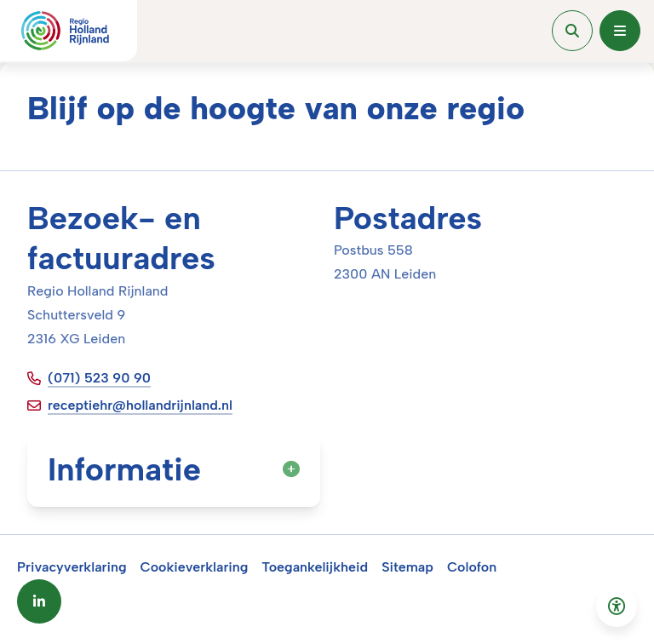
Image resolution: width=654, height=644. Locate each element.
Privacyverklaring (72, 567)
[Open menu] (620, 31)
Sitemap (407, 567)
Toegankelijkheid (315, 567)
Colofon (472, 567)
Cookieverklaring (195, 567)
